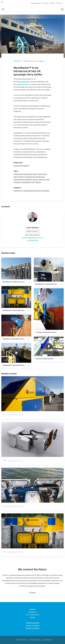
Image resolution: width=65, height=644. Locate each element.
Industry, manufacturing (27, 177)
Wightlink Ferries (22, 85)
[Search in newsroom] (62, 9)
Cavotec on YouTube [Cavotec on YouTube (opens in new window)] (33, 626)
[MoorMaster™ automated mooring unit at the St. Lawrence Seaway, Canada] (16, 297)
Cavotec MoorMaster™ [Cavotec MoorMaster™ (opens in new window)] (21, 166)
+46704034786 (33, 241)
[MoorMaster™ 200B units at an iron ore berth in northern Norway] (16, 268)
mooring (40, 191)
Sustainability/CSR (28, 182)
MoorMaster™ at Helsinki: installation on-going (26, 511)
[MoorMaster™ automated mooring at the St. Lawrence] (16, 353)
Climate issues (19, 174)
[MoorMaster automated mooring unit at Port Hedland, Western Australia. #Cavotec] (16, 326)
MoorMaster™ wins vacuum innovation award (26, 556)
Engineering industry (31, 174)
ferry (21, 191)
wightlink (46, 191)
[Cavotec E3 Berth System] (49, 346)
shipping (16, 191)
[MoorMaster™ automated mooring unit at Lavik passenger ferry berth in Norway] (49, 270)
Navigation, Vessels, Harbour (34, 180)
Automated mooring (30, 191)
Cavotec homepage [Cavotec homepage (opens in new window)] (32, 623)
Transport (38, 182)
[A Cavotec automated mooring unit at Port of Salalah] (49, 309)
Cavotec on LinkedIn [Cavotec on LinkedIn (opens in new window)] (32, 628)
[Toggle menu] (3, 9)
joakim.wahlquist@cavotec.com (32, 238)
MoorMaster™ (26, 82)
